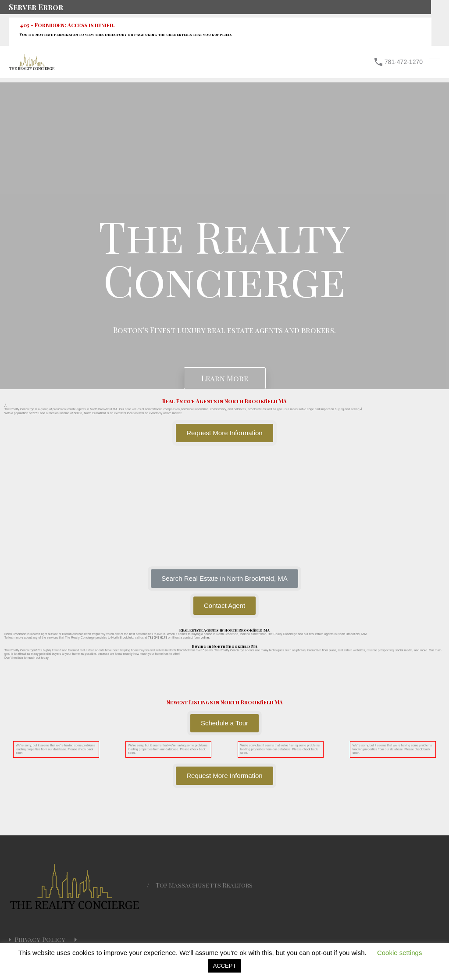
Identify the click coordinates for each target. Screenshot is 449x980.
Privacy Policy (40, 939)
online (205, 637)
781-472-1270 (404, 62)
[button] (224, 579)
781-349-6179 (157, 637)
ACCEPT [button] (225, 966)
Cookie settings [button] (400, 953)
